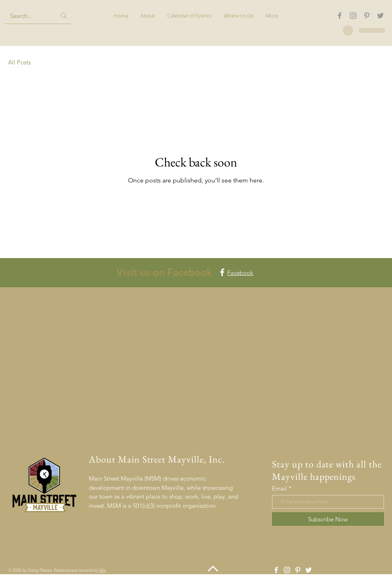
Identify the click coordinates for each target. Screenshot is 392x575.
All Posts (19, 62)
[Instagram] (353, 16)
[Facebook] (340, 16)
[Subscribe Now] (328, 519)
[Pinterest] (367, 16)
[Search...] (27, 16)
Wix (103, 570)
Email (280, 488)
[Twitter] (380, 16)
